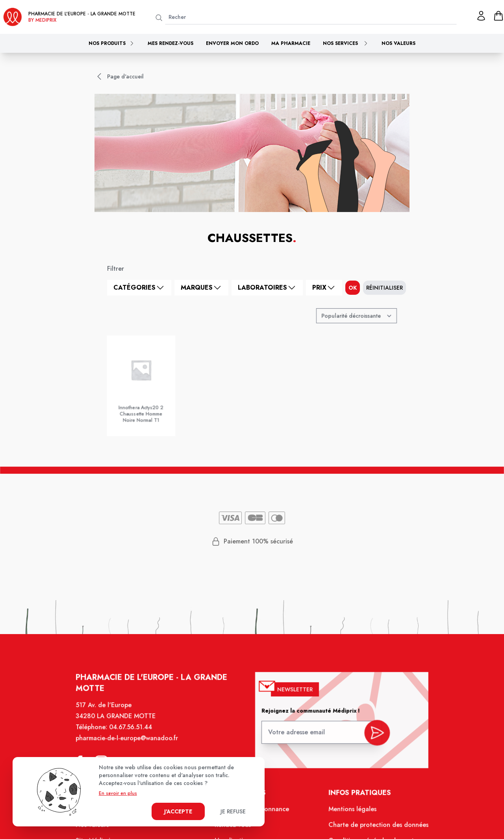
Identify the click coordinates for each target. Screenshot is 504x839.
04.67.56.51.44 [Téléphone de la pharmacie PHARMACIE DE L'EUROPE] (135, 734)
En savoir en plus (118, 793)
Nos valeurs (398, 43)
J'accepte (178, 811)
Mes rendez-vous (170, 43)
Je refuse (233, 811)
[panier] (498, 16)
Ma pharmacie (291, 43)
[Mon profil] (481, 16)
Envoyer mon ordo (232, 43)
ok (353, 288)
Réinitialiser (384, 288)
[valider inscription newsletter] (373, 737)
